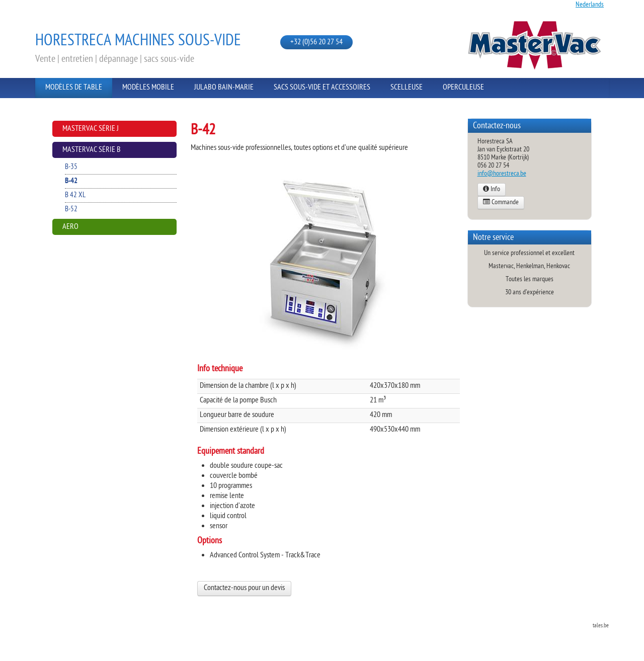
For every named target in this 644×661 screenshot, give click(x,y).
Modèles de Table (74, 88)
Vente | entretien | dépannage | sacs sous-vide (115, 59)
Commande (501, 203)
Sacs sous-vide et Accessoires (322, 88)
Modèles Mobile (148, 88)
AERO (70, 227)
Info (492, 190)
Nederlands (590, 5)
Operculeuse (463, 88)
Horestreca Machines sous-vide (138, 41)
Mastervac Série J (91, 129)
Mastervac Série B (92, 150)
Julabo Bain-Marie (224, 88)
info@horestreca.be (502, 174)
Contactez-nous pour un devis (244, 588)
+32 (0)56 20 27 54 (316, 43)
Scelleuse (407, 88)
